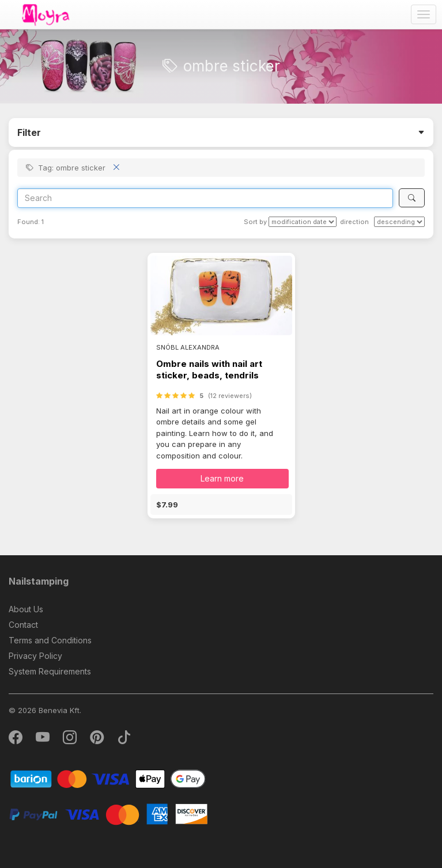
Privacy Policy (35, 656)
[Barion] (108, 778)
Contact (23, 625)
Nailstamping (39, 581)
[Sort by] (303, 222)
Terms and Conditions (50, 640)
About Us (26, 609)
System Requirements (50, 671)
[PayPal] (108, 814)
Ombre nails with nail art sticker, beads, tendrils (209, 369)
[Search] (205, 198)
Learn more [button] (222, 478)
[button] (221, 505)
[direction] (399, 222)
